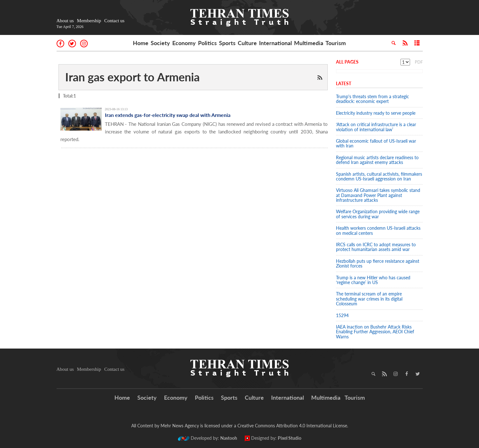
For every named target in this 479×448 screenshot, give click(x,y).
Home (141, 43)
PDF (419, 62)
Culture (247, 43)
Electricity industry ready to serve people (376, 113)
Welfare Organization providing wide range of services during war (378, 214)
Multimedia (309, 43)
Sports (227, 43)
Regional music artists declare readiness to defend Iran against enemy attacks (377, 160)
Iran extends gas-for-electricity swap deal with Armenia (168, 115)
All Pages (347, 62)
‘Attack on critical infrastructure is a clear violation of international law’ (376, 127)
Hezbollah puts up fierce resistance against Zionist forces (378, 263)
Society (160, 43)
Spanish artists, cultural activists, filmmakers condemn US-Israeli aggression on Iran (379, 176)
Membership (89, 21)
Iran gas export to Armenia (132, 77)
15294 (342, 315)
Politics (207, 43)
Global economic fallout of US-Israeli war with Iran (376, 143)
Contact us (114, 21)
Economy (184, 43)
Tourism (336, 43)
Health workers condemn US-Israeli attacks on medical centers (378, 230)
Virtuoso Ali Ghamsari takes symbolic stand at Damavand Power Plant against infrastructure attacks (378, 195)
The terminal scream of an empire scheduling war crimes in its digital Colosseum (369, 299)
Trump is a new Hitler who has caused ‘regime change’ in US (373, 280)
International (275, 43)
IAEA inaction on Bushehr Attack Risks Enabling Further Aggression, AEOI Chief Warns (375, 332)
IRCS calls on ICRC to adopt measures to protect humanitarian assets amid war (376, 247)
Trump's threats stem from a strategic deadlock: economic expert (373, 99)
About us (65, 21)
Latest (344, 83)
